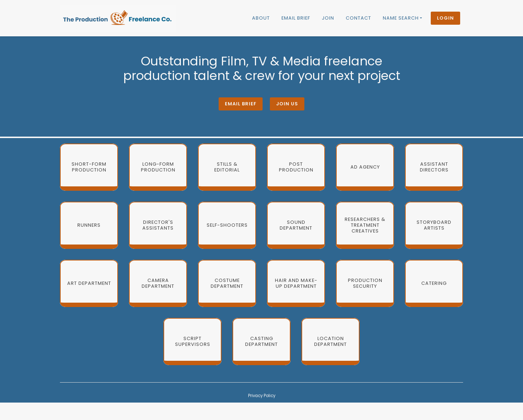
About (261, 18)
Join (328, 18)
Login (445, 18)
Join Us (287, 104)
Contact (358, 18)
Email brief (296, 18)
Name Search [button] (401, 18)
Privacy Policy (262, 396)
